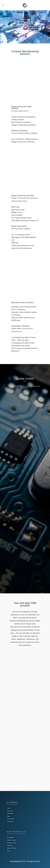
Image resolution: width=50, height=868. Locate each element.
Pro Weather (11, 838)
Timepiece (10, 846)
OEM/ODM (10, 814)
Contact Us (10, 822)
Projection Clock (12, 843)
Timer (9, 851)
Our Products (11, 819)
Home (9, 808)
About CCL (10, 811)
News (9, 816)
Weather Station (12, 840)
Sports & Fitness (12, 848)
